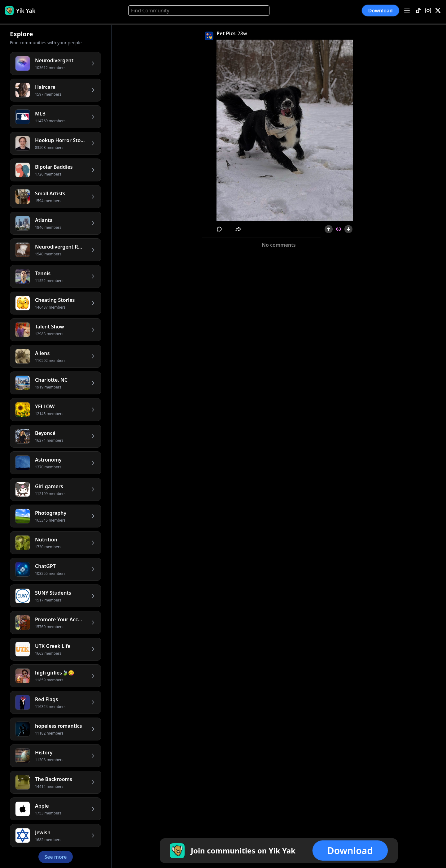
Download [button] (380, 11)
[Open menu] (407, 11)
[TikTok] (418, 11)
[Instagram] (428, 11)
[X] (438, 11)
